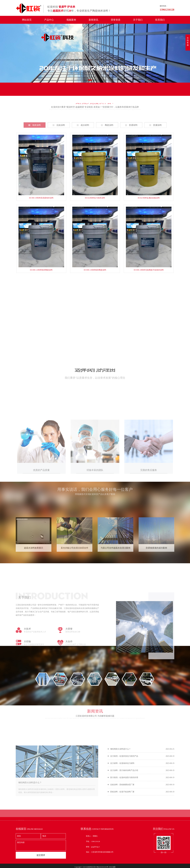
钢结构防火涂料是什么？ (30, 815)
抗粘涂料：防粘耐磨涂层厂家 (122, 817)
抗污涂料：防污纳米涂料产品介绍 (124, 803)
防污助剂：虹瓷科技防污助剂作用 (124, 810)
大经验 (27, 685)
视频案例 (71, 20)
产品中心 (49, 20)
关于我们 (138, 20)
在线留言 (26, 92)
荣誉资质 (116, 20)
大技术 (27, 672)
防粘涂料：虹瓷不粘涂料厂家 (122, 825)
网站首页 (27, 20)
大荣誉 (69, 672)
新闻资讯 (93, 20)
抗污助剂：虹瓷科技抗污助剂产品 (124, 789)
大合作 (69, 685)
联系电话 (84, 92)
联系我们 (160, 20)
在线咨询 (146, 700)
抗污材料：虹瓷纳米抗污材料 (122, 796)
